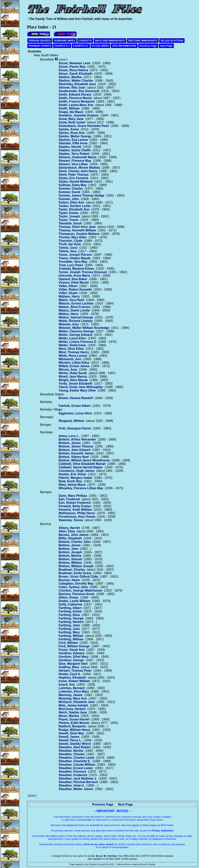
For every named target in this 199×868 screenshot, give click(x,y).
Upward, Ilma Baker (73, 279)
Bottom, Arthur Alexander (77, 439)
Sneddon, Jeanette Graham (79, 115)
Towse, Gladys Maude (75, 258)
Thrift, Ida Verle (70, 244)
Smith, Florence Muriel (75, 98)
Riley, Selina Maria (72, 485)
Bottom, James (70, 443)
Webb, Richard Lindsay (76, 321)
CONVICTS (85, 41)
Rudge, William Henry (74, 730)
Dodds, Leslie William (74, 601)
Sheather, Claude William (77, 765)
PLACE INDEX (100, 46)
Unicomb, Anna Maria (74, 276)
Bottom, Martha (70, 556)
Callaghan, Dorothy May (76, 584)
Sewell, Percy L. (70, 740)
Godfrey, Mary (69, 667)
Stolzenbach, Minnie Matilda (79, 168)
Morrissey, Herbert (72, 709)
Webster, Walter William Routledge (84, 328)
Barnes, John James (74, 535)
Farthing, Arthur (70, 611)
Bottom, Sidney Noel (74, 457)
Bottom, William (70, 563)
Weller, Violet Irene (72, 345)
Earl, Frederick (69, 499)
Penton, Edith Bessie (74, 723)
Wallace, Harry (69, 296)
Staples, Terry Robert (74, 154)
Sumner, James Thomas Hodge (81, 195)
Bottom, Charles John (75, 542)
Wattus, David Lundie (74, 310)
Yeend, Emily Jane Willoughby (81, 387)
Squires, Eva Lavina (73, 140)
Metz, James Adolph (73, 705)
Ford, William (68, 643)
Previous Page (148, 46)
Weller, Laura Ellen (72, 338)
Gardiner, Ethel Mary (74, 657)
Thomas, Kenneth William (77, 230)
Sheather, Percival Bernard (78, 782)
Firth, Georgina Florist (75, 428)
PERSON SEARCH (40, 41)
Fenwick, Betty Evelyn (75, 506)
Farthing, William (71, 636)
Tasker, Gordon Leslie (75, 206)
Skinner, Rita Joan (72, 88)
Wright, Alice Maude (73, 380)
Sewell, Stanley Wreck (75, 744)
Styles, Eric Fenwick (73, 178)
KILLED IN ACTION (172, 41)
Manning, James (71, 695)
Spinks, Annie (69, 129)
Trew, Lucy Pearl (71, 265)
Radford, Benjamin (72, 726)
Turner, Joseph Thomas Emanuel (83, 272)
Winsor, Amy (68, 370)
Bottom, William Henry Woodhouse (84, 460)
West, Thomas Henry (74, 352)
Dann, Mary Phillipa (73, 496)
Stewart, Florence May (75, 161)
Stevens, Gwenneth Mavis (78, 157)
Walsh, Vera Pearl (71, 300)
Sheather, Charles (72, 754)
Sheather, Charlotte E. (75, 761)
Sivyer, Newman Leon (75, 63)
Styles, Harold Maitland (76, 182)
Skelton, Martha (70, 77)
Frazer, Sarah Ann (72, 650)
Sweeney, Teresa (71, 520)
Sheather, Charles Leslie (76, 758)
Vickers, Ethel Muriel (74, 283)
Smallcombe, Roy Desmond (79, 91)
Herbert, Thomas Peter (75, 671)
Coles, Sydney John (73, 587)
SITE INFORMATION (124, 46)
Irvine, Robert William (74, 681)
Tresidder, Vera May (73, 262)
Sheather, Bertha (71, 751)
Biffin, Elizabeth (70, 538)
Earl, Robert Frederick (75, 503)
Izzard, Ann (67, 685)
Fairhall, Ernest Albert (75, 406)
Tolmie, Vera (68, 251)
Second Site (103, 864)
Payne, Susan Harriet (74, 719)
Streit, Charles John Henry (78, 171)
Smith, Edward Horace (75, 94)
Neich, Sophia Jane (73, 712)
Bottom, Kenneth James (76, 453)
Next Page (166, 46)
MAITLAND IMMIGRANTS (110, 41)
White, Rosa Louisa (73, 356)
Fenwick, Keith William (75, 510)
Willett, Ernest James (74, 366)
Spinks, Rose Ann (72, 133)
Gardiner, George (71, 660)
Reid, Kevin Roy (70, 481)
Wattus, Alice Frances (75, 307)
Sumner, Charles (71, 189)
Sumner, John (69, 199)
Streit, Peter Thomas (74, 175)
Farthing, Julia (69, 629)
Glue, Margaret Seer (73, 664)
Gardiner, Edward (71, 653)
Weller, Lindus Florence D (77, 342)
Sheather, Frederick (73, 775)
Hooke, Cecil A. (70, 674)
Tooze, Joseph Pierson (75, 255)
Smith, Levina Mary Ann (76, 105)
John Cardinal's (91, 864)
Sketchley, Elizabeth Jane (77, 84)
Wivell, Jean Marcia (73, 377)
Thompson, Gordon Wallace (79, 234)
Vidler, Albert (68, 286)
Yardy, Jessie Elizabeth (75, 384)
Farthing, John (69, 625)
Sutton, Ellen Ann (71, 202)
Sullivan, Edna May (73, 185)
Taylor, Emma (69, 213)
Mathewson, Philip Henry (77, 513)
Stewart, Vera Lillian (73, 164)
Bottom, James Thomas (76, 446)
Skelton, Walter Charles (76, 81)
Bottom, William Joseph (76, 566)
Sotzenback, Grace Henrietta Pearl (84, 126)
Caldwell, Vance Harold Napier (81, 467)
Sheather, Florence (72, 772)
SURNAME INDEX (65, 41)
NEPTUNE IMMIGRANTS (143, 41)
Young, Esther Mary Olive (77, 390)
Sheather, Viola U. (72, 785)
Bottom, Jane (68, 549)
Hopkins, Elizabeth (72, 678)
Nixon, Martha (69, 716)
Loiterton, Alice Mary (74, 691)
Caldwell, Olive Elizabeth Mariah (82, 464)
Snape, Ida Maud (71, 112)
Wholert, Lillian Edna (74, 363)
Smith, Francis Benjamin (77, 101)
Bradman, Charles (72, 570)
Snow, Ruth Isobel (72, 122)
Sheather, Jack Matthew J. (78, 779)
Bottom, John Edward (75, 450)
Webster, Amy (69, 324)
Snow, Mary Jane (71, 119)
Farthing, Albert (70, 608)
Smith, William (69, 108)
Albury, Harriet (69, 528)
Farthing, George (71, 618)
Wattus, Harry (69, 314)
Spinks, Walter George (75, 136)
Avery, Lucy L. (69, 436)
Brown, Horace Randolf (76, 398)
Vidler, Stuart (68, 293)
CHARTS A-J (62, 46)
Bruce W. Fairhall (106, 856)
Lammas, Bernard (72, 688)
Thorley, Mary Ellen (73, 237)
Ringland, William (71, 421)
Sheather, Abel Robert (75, 747)
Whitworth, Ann (70, 359)
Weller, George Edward (75, 335)
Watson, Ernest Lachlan (76, 303)
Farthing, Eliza (69, 615)
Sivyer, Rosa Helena (73, 70)
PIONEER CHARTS (40, 46)
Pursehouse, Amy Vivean (77, 517)
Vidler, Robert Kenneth (75, 289)
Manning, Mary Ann (73, 698)
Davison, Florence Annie (77, 594)
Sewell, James (69, 737)
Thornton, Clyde (70, 241)
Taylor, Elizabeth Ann (74, 209)
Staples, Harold (70, 147)
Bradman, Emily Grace (75, 573)
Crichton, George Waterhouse (80, 590)
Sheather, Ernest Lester (76, 768)
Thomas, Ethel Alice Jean (77, 227)
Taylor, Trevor (69, 220)
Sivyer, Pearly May (72, 67)
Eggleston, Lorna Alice (75, 413)
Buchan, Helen (69, 580)
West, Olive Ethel (71, 349)
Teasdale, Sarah (70, 223)
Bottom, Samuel (70, 559)
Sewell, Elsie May (71, 733)
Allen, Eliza (67, 531)
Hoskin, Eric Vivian (73, 474)
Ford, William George (74, 646)
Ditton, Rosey (69, 597)
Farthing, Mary (69, 632)
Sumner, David (69, 192)
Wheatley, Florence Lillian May (81, 488)
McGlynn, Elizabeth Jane (77, 702)
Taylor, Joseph (69, 216)
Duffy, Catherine (70, 604)
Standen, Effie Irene (73, 143)
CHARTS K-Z (81, 46)
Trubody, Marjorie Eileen (76, 269)
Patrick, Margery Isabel (75, 478)
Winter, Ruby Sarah (73, 373)
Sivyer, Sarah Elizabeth (75, 74)
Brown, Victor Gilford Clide (78, 577)
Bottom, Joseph (70, 552)
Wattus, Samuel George (76, 317)
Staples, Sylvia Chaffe (75, 150)
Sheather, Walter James (76, 789)
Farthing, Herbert (71, 622)
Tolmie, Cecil (68, 248)
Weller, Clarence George (76, 331)
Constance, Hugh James (77, 471)
